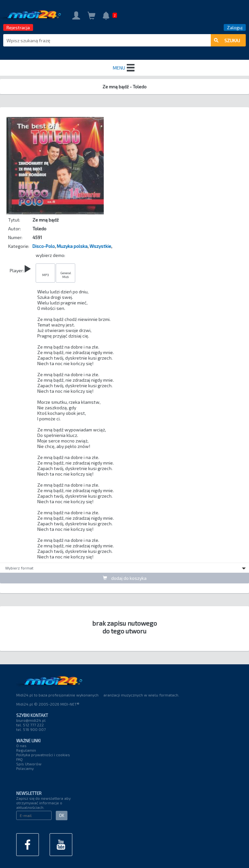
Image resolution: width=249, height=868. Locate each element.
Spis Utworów (29, 764)
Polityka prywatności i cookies (43, 755)
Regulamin (26, 750)
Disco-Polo (44, 246)
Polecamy (25, 768)
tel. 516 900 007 (31, 729)
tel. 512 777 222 (30, 725)
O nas (21, 746)
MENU (124, 68)
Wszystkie (100, 246)
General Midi (66, 275)
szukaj (227, 40)
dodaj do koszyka (125, 578)
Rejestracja (18, 27)
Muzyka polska (72, 246)
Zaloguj (235, 27)
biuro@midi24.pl (31, 720)
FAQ (19, 759)
